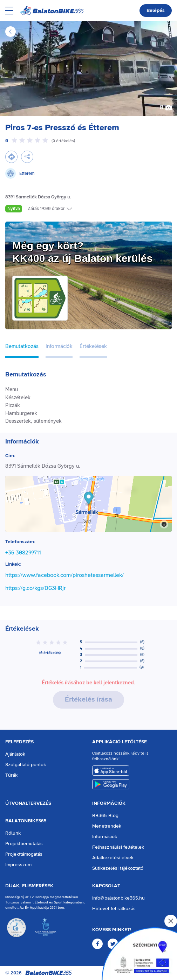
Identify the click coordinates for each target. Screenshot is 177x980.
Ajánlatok (15, 754)
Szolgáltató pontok (26, 765)
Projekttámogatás (24, 854)
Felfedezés (19, 742)
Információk (109, 803)
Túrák (11, 775)
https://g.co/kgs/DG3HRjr (35, 588)
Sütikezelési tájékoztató (118, 868)
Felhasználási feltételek (118, 847)
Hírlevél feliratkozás (114, 909)
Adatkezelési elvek (113, 858)
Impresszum (18, 865)
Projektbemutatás (24, 844)
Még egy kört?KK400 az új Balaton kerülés (82, 252)
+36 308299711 (23, 553)
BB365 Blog (105, 816)
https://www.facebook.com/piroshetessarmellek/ (64, 575)
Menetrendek (107, 826)
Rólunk (13, 833)
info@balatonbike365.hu (118, 898)
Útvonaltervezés (28, 803)
